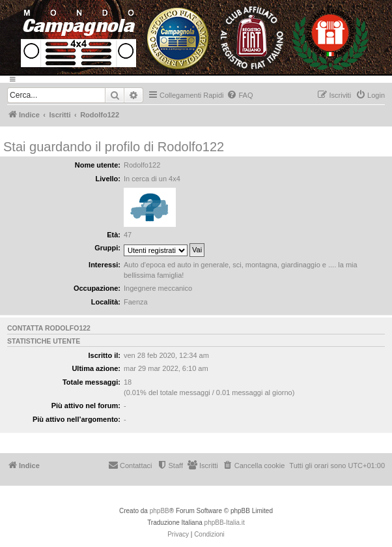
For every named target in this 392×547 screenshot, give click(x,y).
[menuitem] (240, 95)
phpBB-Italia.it (225, 523)
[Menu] (196, 79)
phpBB (160, 511)
